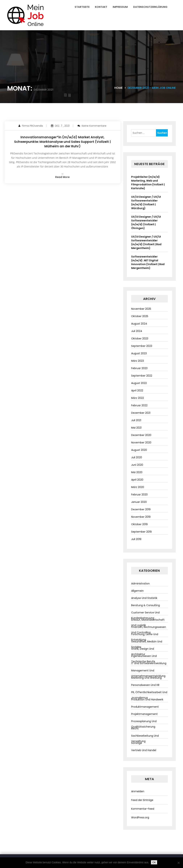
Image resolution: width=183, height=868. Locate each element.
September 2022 (142, 376)
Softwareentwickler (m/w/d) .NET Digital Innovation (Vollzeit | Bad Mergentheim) (148, 262)
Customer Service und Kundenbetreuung (145, 615)
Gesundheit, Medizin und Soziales (147, 644)
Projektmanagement (144, 714)
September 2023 (142, 346)
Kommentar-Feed (143, 809)
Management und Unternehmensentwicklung (148, 673)
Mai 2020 (137, 472)
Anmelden (138, 791)
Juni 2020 (137, 465)
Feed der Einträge (142, 800)
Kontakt (101, 7)
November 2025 (141, 309)
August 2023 (139, 353)
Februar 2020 (139, 495)
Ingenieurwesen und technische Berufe (144, 659)
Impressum (120, 7)
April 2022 (137, 391)
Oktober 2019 (139, 524)
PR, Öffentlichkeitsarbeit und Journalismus (149, 695)
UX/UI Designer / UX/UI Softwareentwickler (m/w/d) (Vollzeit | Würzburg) (146, 203)
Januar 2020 (139, 502)
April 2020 (137, 480)
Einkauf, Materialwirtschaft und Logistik (148, 622)
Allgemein (137, 591)
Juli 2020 (137, 457)
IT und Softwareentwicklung (149, 663)
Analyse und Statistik (144, 598)
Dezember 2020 (141, 435)
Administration (140, 583)
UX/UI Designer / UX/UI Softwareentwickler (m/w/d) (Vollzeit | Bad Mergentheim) (146, 242)
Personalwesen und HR (145, 685)
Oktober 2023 (140, 339)
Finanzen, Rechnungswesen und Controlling (149, 630)
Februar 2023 (139, 368)
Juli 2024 (137, 331)
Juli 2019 (136, 539)
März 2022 (138, 398)
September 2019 (141, 532)
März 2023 (138, 361)
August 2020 (139, 450)
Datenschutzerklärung (150, 7)
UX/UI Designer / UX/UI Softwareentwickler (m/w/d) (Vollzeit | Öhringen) (146, 222)
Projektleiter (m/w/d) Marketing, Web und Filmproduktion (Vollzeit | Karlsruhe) (148, 183)
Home (118, 88)
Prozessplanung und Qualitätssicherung (144, 724)
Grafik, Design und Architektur (143, 651)
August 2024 (139, 324)
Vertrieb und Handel (144, 750)
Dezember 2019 (141, 509)
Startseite (82, 7)
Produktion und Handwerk (147, 699)
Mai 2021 (136, 428)
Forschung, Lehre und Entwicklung (145, 637)
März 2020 (138, 487)
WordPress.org (140, 817)
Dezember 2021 (141, 413)
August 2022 (139, 383)
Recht (135, 728)
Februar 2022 (139, 405)
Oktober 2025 (140, 316)
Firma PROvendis (32, 126)
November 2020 (141, 443)
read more (62, 177)
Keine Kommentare (94, 126)
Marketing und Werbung (146, 678)
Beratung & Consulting (145, 605)
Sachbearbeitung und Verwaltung (145, 738)
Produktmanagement (145, 707)
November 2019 (141, 517)
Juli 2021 (136, 420)
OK (154, 862)
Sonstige (137, 743)
